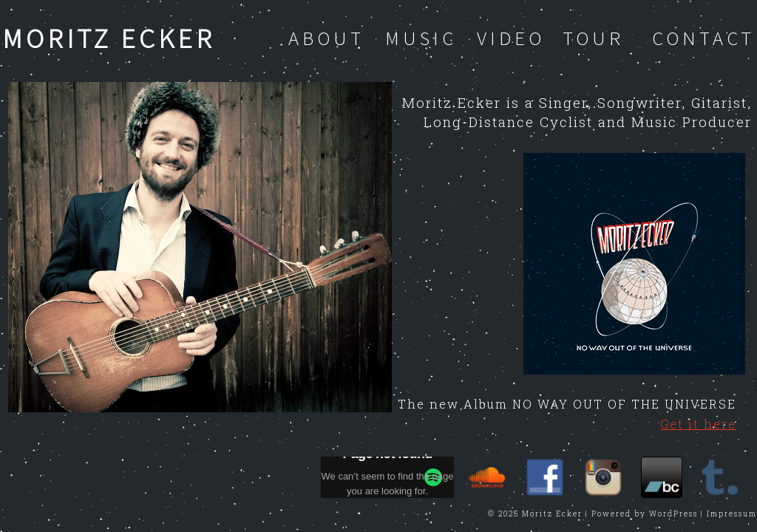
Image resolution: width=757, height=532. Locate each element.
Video (511, 38)
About (326, 38)
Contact (703, 38)
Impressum (732, 514)
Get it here (698, 424)
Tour (593, 38)
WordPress (673, 514)
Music (421, 38)
